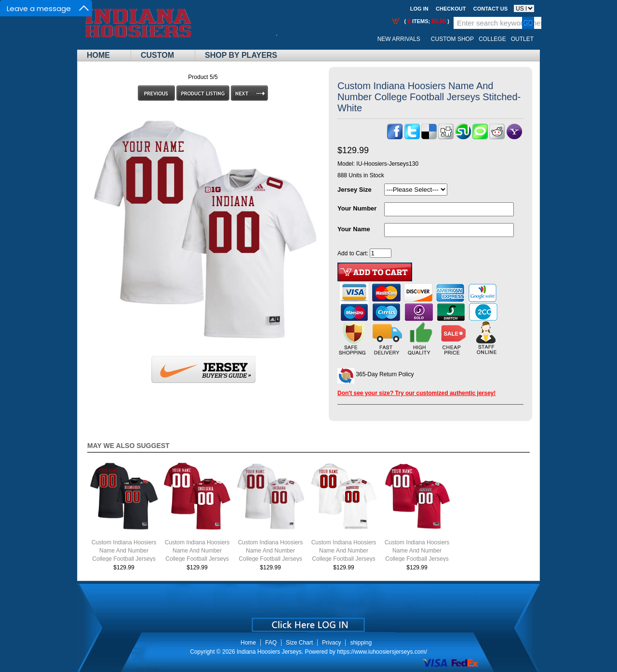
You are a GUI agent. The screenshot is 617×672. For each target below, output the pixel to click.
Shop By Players (241, 55)
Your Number (357, 208)
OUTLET (522, 39)
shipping (361, 643)
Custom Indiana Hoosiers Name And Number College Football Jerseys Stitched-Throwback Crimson (417, 559)
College (492, 39)
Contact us (490, 9)
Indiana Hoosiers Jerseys (269, 652)
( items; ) (426, 21)
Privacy (331, 643)
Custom (157, 55)
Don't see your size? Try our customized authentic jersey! (416, 393)
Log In (419, 9)
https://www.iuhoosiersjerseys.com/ (382, 652)
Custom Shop (452, 39)
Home (98, 55)
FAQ (271, 643)
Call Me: (284, 39)
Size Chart (299, 643)
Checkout (451, 9)
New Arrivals (399, 39)
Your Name (354, 229)
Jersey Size (355, 190)
